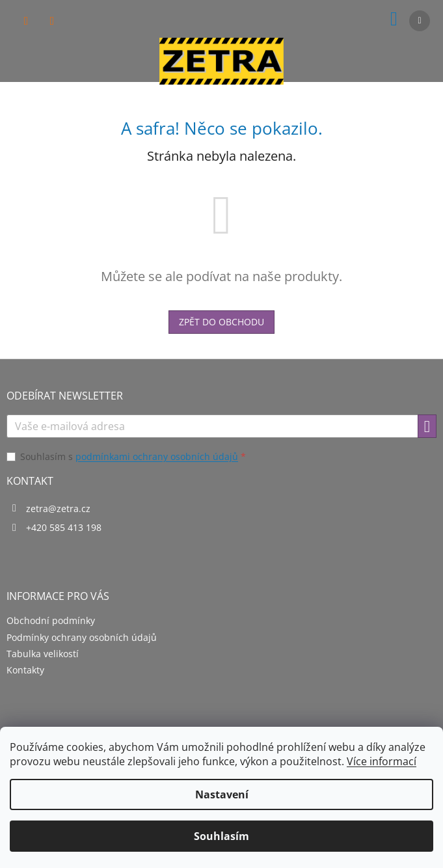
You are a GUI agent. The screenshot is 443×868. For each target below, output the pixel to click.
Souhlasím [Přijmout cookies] (221, 836)
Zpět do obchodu (221, 322)
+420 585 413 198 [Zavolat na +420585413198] (64, 527)
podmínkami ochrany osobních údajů (157, 456)
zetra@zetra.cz (58, 509)
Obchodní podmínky (51, 620)
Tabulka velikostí (43, 654)
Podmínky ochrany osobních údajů (82, 637)
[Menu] (420, 21)
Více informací (382, 761)
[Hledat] (26, 21)
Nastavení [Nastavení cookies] (222, 794)
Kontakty (25, 670)
